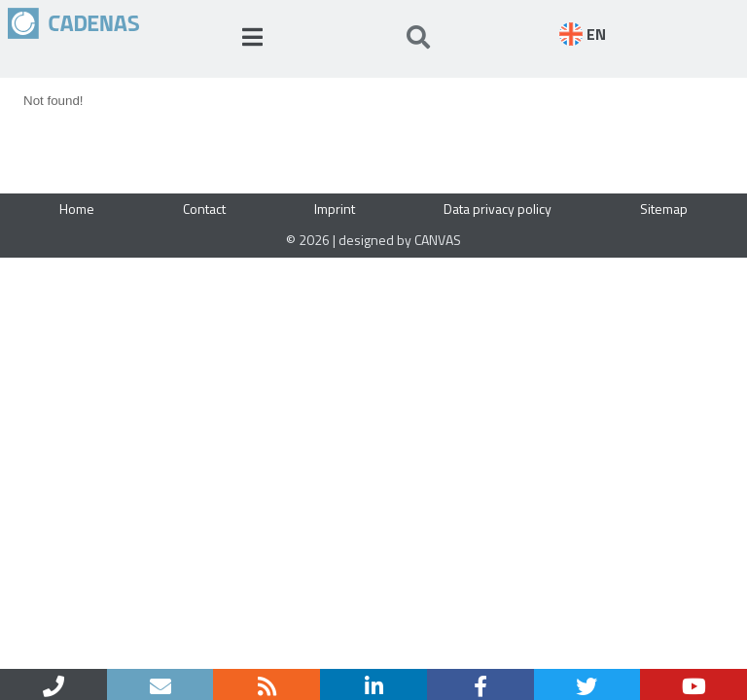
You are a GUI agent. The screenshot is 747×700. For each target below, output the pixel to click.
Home (77, 209)
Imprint (335, 209)
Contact (204, 209)
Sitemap (664, 209)
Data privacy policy (498, 209)
